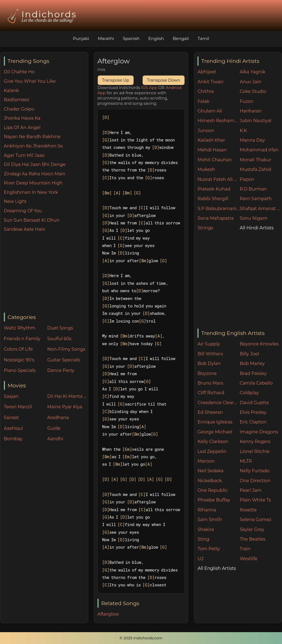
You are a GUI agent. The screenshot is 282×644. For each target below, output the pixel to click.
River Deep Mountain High (33, 183)
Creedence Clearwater (219, 403)
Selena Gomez (255, 520)
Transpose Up (116, 80)
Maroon (206, 461)
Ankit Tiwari (210, 82)
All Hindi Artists (257, 228)
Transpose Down (164, 80)
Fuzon (246, 101)
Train (245, 549)
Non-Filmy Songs (66, 349)
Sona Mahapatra (215, 218)
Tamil (204, 38)
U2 (200, 559)
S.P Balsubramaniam (219, 209)
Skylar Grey (252, 529)
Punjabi (81, 38)
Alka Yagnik (252, 72)
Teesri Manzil (18, 407)
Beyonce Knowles (259, 344)
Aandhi (55, 439)
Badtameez (17, 100)
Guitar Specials (64, 360)
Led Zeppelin (212, 451)
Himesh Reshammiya (219, 121)
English (156, 38)
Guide (54, 428)
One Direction (255, 481)
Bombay (13, 439)
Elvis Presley (253, 412)
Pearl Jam (250, 490)
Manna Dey (252, 140)
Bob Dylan (209, 363)
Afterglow (108, 614)
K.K (243, 131)
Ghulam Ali (210, 111)
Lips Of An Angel (22, 128)
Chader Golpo (19, 109)
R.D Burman (253, 189)
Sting (203, 539)
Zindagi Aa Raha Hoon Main (35, 174)
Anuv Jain (250, 82)
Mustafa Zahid (255, 169)
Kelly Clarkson (213, 442)
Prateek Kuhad (214, 189)
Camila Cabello (256, 383)
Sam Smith (210, 520)
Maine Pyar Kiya (65, 407)
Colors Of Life (18, 349)
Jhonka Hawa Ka (22, 118)
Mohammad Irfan (259, 150)
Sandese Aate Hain (25, 229)
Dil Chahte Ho (19, 72)
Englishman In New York (31, 192)
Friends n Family (22, 339)
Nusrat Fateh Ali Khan (219, 179)
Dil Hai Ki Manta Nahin (68, 396)
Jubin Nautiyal (255, 121)
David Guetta (254, 403)
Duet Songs (60, 328)
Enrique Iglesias (215, 422)
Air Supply (209, 344)
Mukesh (206, 169)
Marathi (106, 38)
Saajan (11, 396)
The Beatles (252, 539)
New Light (15, 201)
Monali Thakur (255, 160)
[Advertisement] (46, 273)
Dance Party (61, 370)
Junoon (206, 131)
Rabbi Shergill (213, 199)
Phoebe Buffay (214, 500)
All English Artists (217, 568)
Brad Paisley (253, 373)
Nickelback (210, 481)
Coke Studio (253, 91)
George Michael (215, 432)
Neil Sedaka (210, 471)
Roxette (248, 510)
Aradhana (58, 418)
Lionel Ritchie (254, 451)
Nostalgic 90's (19, 360)
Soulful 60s (59, 339)
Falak (203, 101)
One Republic (212, 490)
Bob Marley (252, 363)
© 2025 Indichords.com (141, 638)
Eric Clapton (253, 422)
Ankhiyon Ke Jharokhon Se (33, 146)
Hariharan (250, 111)
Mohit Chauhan (215, 160)
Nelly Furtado (254, 471)
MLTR (246, 461)
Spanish (131, 38)
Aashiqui (13, 428)
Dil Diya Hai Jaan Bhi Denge (35, 164)
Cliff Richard (211, 393)
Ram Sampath (256, 199)
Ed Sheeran (210, 412)
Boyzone (207, 373)
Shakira (206, 529)
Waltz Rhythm (20, 328)
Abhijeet (207, 72)
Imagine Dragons (259, 432)
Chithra (206, 91)
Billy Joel (249, 354)
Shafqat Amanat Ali (261, 209)
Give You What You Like (30, 81)
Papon (247, 179)
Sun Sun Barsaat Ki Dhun (32, 220)
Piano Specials (20, 370)
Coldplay (249, 393)
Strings (205, 228)
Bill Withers (210, 354)
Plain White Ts (255, 500)
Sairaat (11, 418)
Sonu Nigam (253, 218)
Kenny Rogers (255, 442)
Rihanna (207, 510)
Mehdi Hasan (212, 150)
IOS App (149, 88)
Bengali (181, 38)
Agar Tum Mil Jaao (24, 155)
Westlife (248, 559)
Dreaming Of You (23, 211)
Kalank (11, 91)
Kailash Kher (211, 140)
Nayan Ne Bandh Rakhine (32, 137)
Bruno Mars (210, 383)
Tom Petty (209, 549)
